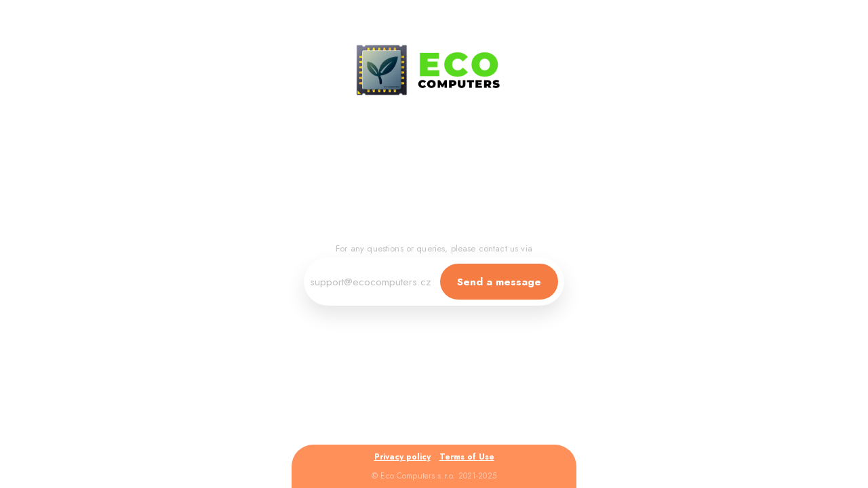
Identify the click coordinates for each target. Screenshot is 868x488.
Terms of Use (467, 457)
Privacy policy (402, 457)
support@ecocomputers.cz (371, 282)
